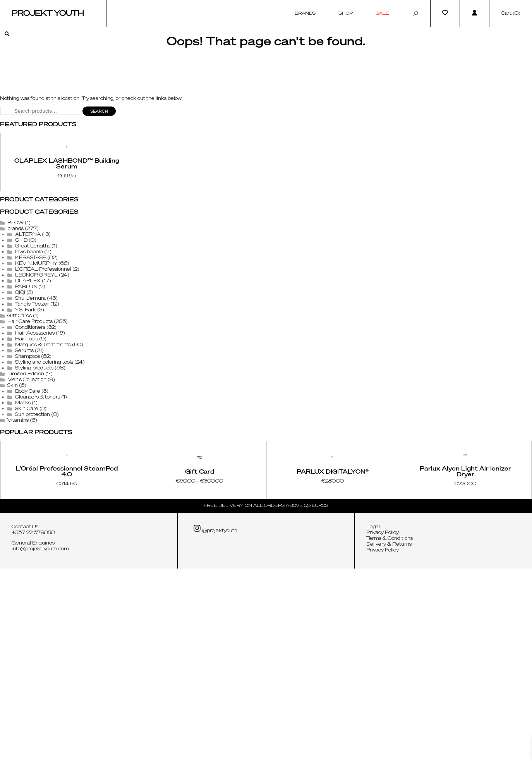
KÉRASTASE (31, 354)
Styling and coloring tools (44, 459)
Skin (13, 482)
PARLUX (26, 383)
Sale (383, 13)
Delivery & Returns (389, 737)
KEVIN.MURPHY (36, 360)
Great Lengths (33, 343)
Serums (24, 447)
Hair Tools (27, 436)
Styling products (34, 465)
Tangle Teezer (32, 401)
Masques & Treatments (43, 441)
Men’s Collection (27, 476)
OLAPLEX (28, 378)
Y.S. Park (26, 407)
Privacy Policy (383, 725)
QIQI (20, 389)
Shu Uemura (30, 395)
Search (99, 111)
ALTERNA (28, 331)
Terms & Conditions (390, 731)
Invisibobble (29, 349)
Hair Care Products (30, 418)
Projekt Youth (48, 14)
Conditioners (30, 424)
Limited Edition (26, 471)
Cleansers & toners (38, 494)
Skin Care (27, 505)
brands (15, 325)
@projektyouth (215, 721)
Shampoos (27, 453)
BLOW (15, 320)
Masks (23, 500)
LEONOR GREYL (36, 372)
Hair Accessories (35, 430)
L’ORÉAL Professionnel (43, 366)
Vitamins (18, 517)
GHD (21, 337)
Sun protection (33, 511)
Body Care (28, 488)
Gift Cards (20, 412)
